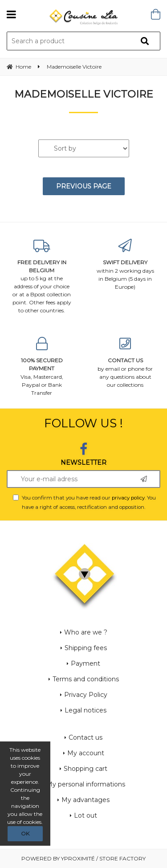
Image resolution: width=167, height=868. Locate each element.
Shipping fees (86, 648)
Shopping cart (86, 769)
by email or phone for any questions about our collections (126, 362)
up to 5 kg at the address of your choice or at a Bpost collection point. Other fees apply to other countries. (42, 276)
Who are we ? (86, 632)
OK (25, 833)
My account (86, 753)
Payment (86, 663)
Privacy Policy (86, 695)
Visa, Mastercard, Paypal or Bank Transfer (42, 366)
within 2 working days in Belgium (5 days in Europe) (126, 264)
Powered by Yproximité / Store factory (83, 858)
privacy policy (128, 498)
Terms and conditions (86, 679)
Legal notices (86, 710)
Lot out (86, 815)
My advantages (86, 800)
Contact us (86, 737)
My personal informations (86, 784)
